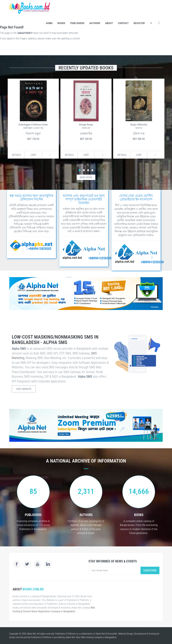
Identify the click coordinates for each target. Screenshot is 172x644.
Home (49, 23)
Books (62, 23)
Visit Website (24, 389)
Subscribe (150, 570)
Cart (33, 155)
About (109, 23)
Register (139, 23)
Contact (123, 23)
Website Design (126, 634)
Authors (95, 23)
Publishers (77, 23)
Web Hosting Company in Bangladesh (99, 637)
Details (16, 155)
